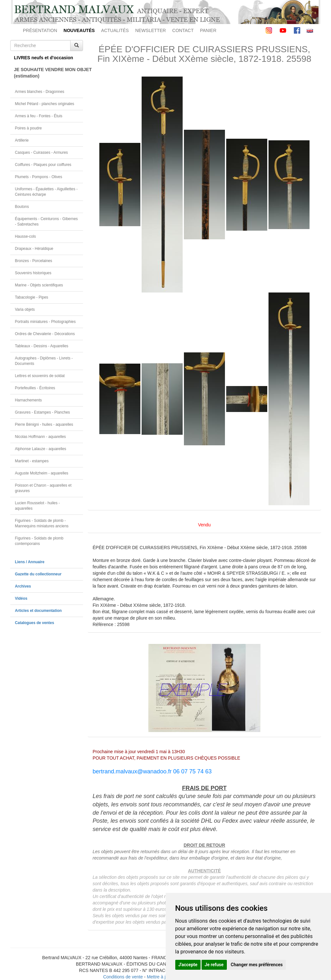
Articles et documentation (38, 611)
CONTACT (183, 30)
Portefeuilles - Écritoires (35, 388)
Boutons (22, 207)
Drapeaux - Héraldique (34, 249)
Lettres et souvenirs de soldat (40, 376)
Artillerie (22, 140)
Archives (23, 586)
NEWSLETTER (151, 30)
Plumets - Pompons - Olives (39, 177)
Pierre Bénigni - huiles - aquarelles (44, 424)
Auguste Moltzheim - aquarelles (42, 473)
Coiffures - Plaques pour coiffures (43, 165)
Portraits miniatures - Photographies (46, 322)
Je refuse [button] (214, 965)
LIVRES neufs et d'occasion (44, 58)
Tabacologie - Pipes (32, 297)
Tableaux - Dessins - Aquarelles (42, 346)
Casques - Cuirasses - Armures (41, 152)
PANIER (208, 30)
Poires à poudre (29, 128)
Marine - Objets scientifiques (39, 285)
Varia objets (25, 309)
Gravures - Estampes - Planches (43, 412)
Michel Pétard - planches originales (45, 104)
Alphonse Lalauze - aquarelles (41, 449)
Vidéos (21, 598)
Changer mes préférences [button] (257, 965)
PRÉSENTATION (40, 30)
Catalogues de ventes (35, 623)
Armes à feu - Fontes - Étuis (39, 116)
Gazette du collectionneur (38, 574)
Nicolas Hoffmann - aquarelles (41, 437)
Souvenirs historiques (33, 273)
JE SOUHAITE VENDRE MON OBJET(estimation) (49, 73)
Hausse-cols (25, 236)
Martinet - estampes (32, 461)
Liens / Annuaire (30, 562)
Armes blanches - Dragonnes (40, 92)
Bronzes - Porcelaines (34, 261)
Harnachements (29, 400)
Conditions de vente (123, 977)
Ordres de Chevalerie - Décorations (45, 334)
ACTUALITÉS (115, 30)
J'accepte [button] (188, 965)
